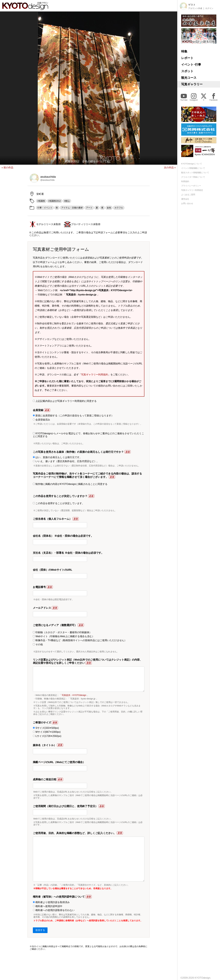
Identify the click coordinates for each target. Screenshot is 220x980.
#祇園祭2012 (55, 201)
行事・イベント (45, 208)
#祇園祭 (41, 201)
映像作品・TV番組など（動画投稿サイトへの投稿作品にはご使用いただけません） (80, 640)
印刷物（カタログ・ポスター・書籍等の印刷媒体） (62, 632)
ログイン (209, 8)
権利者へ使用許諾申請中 (48, 906)
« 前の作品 (7, 168)
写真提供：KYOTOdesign (74, 695)
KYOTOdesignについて (192, 164)
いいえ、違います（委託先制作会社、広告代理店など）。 (66, 461)
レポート (187, 58)
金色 (109, 208)
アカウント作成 (195, 8)
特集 (184, 51)
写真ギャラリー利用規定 (192, 190)
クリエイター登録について (193, 177)
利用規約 (185, 181)
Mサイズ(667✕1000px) (47, 732)
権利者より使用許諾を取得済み (51, 902)
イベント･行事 (191, 65)
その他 (38, 644)
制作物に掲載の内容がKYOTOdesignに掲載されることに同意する (70, 484)
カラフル (119, 208)
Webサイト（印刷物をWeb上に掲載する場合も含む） (64, 636)
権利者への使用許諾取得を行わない (54, 910)
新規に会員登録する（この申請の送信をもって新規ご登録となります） (73, 416)
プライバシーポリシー (191, 186)
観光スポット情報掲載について (195, 173)
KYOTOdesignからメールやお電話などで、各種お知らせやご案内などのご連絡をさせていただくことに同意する (88, 435)
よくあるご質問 (188, 195)
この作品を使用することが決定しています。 (59, 503)
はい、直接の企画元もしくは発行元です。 (57, 457)
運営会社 (185, 199)
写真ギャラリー (192, 84)
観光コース (189, 78)
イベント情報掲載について (193, 168)
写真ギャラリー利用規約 (95, 375)
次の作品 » (170, 168)
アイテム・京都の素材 (72, 208)
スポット (187, 71)
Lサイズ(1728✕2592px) (47, 736)
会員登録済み (41, 420)
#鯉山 (67, 201)
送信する (40, 930)
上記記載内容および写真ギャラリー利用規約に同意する (65, 401)
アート (89, 208)
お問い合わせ (187, 203)
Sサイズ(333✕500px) (46, 728)
